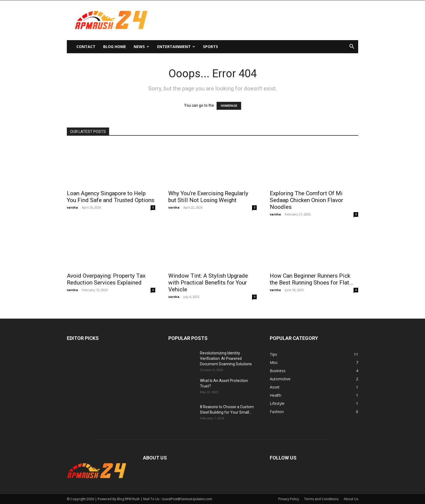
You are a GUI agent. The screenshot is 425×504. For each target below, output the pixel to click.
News (141, 47)
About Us (351, 499)
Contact (86, 47)
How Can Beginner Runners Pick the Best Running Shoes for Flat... (312, 279)
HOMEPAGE (229, 106)
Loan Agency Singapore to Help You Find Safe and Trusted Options (111, 197)
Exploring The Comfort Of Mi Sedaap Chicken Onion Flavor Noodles (306, 200)
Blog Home (115, 47)
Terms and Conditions (321, 499)
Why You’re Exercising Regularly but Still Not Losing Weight (208, 197)
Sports (210, 47)
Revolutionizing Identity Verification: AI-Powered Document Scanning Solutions (226, 358)
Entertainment (176, 47)
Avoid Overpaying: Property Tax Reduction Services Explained (106, 279)
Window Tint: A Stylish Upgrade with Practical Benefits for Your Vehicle (208, 283)
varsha (72, 207)
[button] (352, 47)
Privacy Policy (289, 499)
